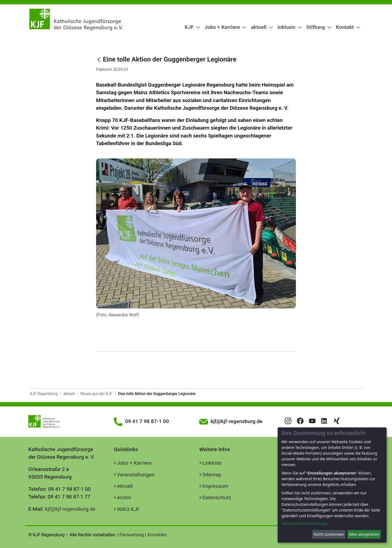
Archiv (124, 498)
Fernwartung (132, 535)
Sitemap (212, 475)
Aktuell (125, 486)
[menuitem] (190, 27)
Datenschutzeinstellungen (305, 523)
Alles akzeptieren (364, 534)
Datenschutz (217, 498)
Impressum (215, 486)
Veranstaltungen (136, 475)
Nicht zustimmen (329, 534)
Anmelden (157, 535)
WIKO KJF (128, 509)
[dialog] (332, 485)
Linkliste (212, 463)
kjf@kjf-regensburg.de (70, 509)
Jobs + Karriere (134, 463)
